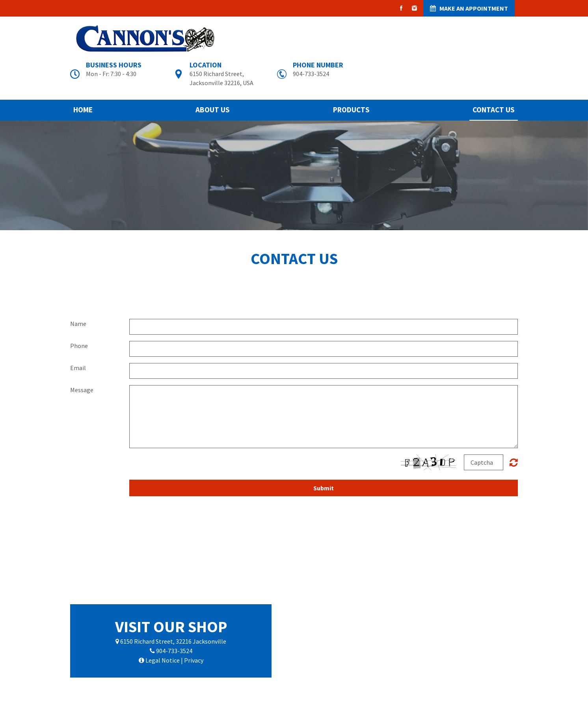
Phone (79, 346)
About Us (213, 110)
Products (351, 110)
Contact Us (494, 110)
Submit (324, 488)
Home (83, 110)
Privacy (194, 660)
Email (78, 368)
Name (78, 324)
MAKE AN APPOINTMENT (469, 8)
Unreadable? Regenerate (514, 462)
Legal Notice (163, 660)
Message (82, 390)
